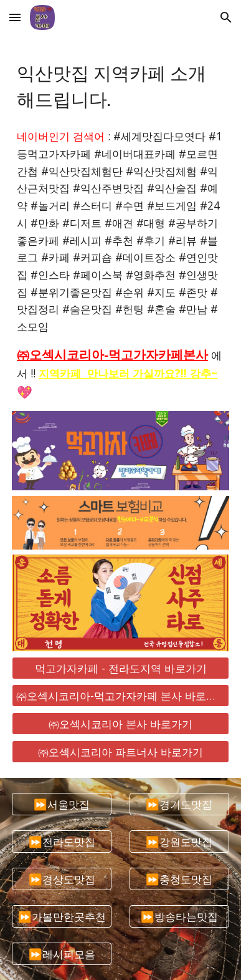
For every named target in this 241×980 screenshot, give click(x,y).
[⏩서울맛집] (62, 804)
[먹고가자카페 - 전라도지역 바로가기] (120, 668)
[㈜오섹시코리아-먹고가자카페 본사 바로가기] (120, 696)
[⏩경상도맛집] (62, 879)
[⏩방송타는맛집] (179, 917)
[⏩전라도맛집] (62, 841)
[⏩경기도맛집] (179, 804)
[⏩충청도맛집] (179, 879)
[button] (15, 17)
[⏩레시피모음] (62, 954)
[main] (120, 85)
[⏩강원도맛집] (179, 841)
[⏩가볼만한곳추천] (62, 917)
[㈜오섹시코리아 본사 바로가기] (120, 724)
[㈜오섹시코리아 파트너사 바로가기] (120, 751)
